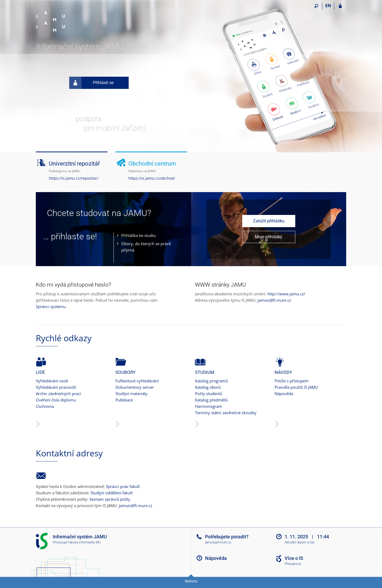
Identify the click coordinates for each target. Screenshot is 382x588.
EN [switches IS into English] (328, 6)
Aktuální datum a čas (299, 542)
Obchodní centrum (152, 164)
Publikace (124, 400)
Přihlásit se (91, 83)
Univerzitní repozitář (74, 164)
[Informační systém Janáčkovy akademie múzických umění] (66, 21)
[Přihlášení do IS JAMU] (340, 6)
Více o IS (294, 558)
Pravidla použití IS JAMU (296, 387)
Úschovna (45, 406)
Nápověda (284, 394)
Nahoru (191, 581)
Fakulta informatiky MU (84, 542)
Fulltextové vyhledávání (137, 381)
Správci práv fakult (123, 486)
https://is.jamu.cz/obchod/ (152, 178)
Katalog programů (211, 381)
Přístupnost (293, 564)
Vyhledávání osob (52, 381)
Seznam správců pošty (110, 499)
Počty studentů (209, 394)
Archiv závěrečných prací (58, 394)
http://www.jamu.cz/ (286, 294)
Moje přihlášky (269, 237)
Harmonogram (209, 406)
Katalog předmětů (211, 400)
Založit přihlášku (269, 221)
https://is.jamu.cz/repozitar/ (74, 178)
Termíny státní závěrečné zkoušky (226, 413)
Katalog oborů (208, 387)
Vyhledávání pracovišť (56, 387)
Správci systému (51, 306)
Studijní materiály (131, 394)
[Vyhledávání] (316, 6)
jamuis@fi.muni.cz (274, 300)
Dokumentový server (135, 387)
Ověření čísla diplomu (56, 400)
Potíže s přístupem (292, 381)
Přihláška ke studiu (138, 235)
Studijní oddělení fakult (112, 493)
